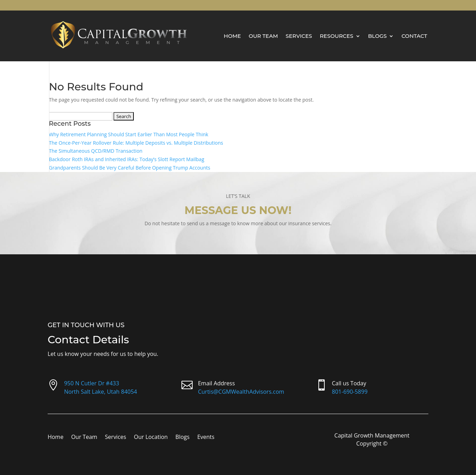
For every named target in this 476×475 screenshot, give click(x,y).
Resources (337, 36)
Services (299, 36)
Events (206, 438)
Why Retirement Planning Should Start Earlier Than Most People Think (129, 134)
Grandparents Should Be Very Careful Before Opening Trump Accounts (130, 168)
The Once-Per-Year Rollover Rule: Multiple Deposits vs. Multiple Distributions (136, 143)
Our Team (263, 36)
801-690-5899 (350, 392)
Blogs (378, 36)
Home (232, 36)
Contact (414, 36)
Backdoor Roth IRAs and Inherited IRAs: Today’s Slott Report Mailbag (127, 159)
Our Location (151, 438)
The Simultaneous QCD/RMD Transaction (96, 151)
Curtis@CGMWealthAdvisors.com (241, 392)
